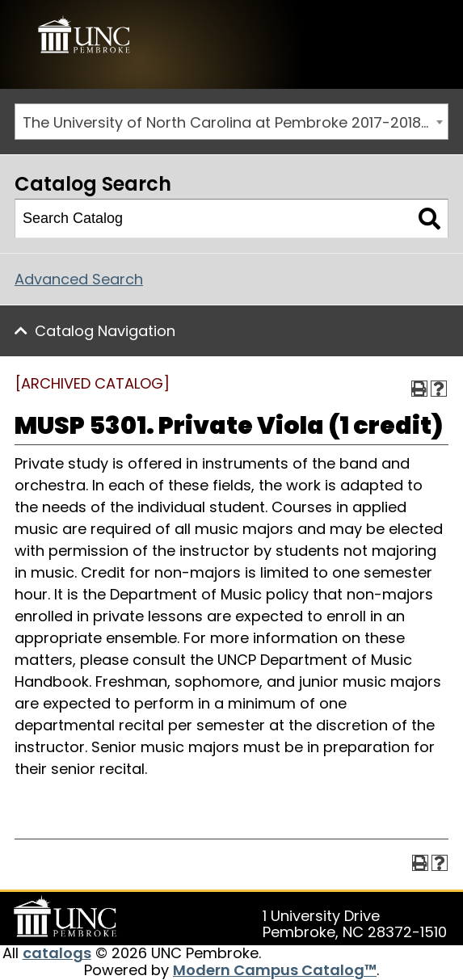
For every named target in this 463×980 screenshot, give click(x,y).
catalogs (57, 953)
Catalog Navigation (105, 331)
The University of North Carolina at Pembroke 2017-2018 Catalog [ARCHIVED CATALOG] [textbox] (235, 122)
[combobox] (231, 122)
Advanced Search (79, 279)
